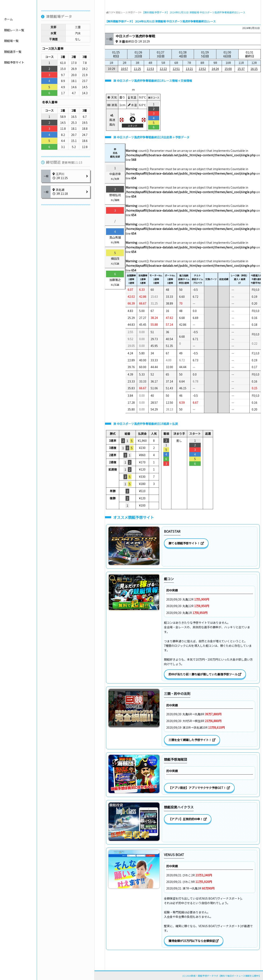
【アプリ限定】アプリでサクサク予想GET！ (199, 788)
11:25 (137, 69)
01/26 (138, 54)
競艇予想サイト (14, 85)
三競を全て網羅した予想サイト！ (192, 740)
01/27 (161, 54)
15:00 (228, 69)
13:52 (202, 69)
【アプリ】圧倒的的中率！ (188, 819)
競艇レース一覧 (14, 52)
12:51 (176, 69)
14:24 (215, 69)
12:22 (163, 69)
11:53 (150, 69)
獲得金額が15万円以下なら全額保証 (194, 941)
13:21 (189, 69)
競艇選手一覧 (13, 74)
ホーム (8, 42)
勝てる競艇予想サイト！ (186, 543)
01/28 (183, 54)
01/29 (205, 54)
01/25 (116, 54)
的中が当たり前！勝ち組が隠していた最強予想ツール (205, 674)
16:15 (254, 69)
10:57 (124, 69)
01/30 (227, 54)
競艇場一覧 (11, 63)
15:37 (241, 69)
